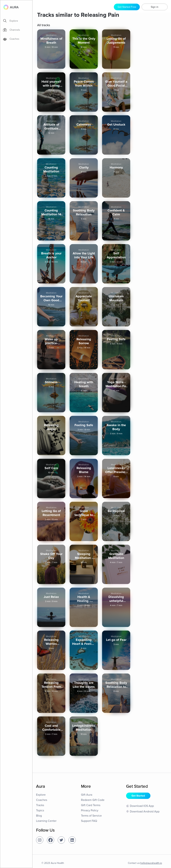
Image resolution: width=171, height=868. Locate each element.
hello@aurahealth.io (151, 863)
